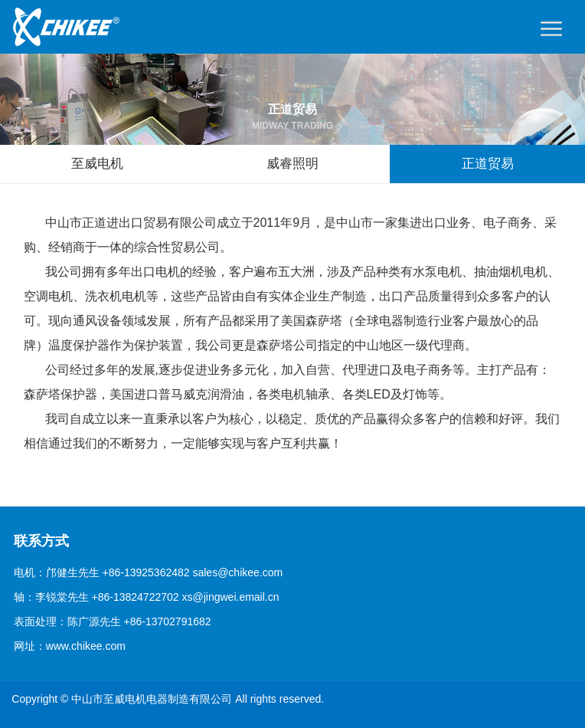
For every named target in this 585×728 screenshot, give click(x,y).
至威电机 (97, 164)
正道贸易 (488, 164)
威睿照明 (292, 164)
